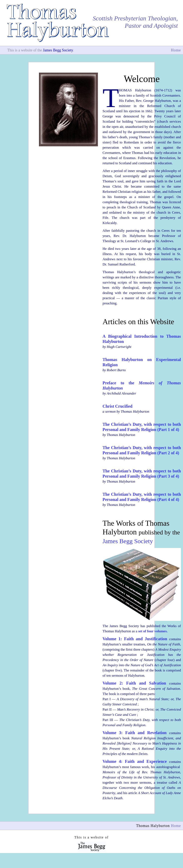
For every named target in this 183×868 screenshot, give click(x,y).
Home (176, 50)
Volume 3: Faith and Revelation (135, 733)
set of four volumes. (153, 631)
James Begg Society (58, 50)
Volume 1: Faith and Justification (135, 639)
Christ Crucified (117, 406)
